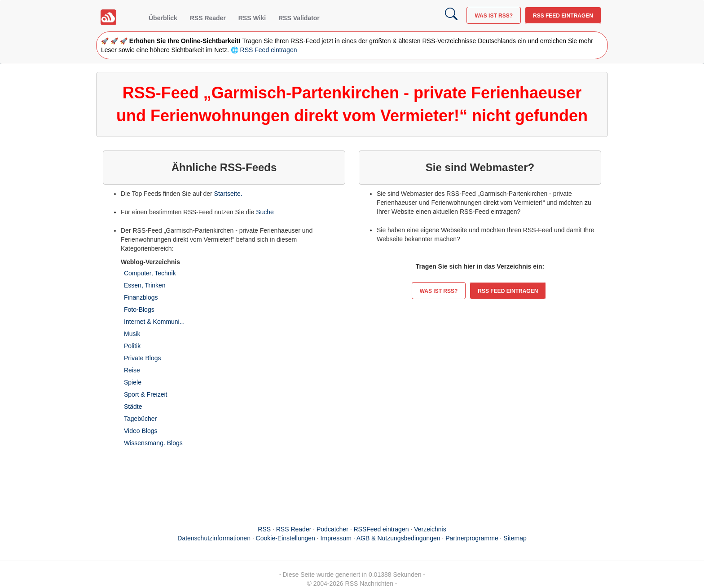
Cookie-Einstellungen (286, 538)
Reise (132, 370)
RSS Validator (299, 18)
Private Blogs (142, 358)
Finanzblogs (141, 297)
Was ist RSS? (494, 16)
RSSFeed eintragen (381, 529)
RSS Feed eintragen (563, 16)
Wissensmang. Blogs (153, 443)
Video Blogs (141, 431)
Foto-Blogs (139, 309)
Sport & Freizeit (145, 394)
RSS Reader (208, 18)
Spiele (133, 382)
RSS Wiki (252, 18)
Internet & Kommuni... (154, 322)
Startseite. (228, 194)
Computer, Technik (150, 273)
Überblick (163, 18)
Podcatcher (332, 529)
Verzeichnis (430, 529)
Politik (132, 346)
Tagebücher (140, 419)
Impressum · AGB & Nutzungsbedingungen (381, 538)
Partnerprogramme (472, 538)
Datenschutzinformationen (214, 538)
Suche (265, 212)
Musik (132, 334)
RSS (264, 529)
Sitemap (515, 538)
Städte (133, 407)
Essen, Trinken (145, 285)
